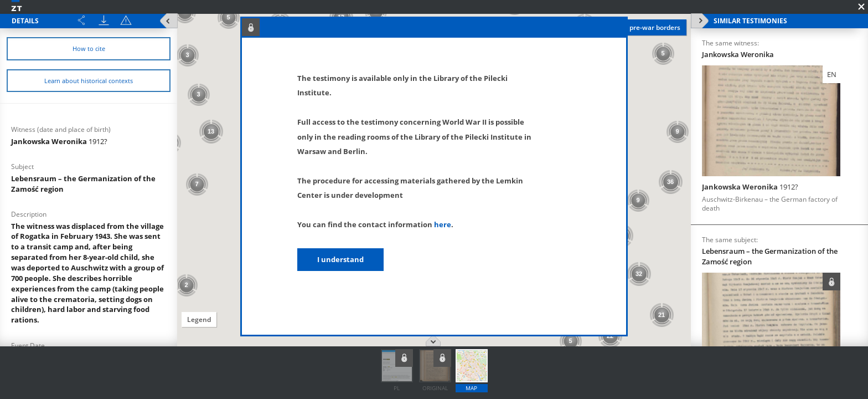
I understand (340, 259)
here (443, 224)
